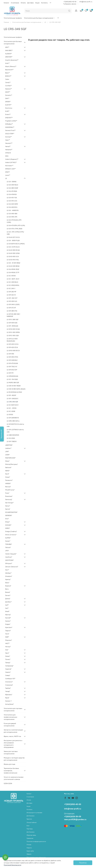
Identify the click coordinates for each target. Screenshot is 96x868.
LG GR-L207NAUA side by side (15, 431)
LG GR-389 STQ (12, 311)
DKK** (7, 98)
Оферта (29, 854)
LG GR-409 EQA (12, 323)
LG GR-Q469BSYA (13, 418)
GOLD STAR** (10, 134)
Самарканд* (9, 666)
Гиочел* (8, 595)
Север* (8, 675)
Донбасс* (8, 602)
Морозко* (9, 640)
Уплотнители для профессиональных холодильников (10, 717)
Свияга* (8, 672)
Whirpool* (9, 563)
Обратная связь (31, 835)
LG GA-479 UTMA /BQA (14, 229)
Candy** (8, 82)
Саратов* (8, 669)
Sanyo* (8, 506)
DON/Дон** (9, 124)
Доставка (30, 3)
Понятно (83, 863)
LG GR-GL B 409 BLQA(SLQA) (12, 340)
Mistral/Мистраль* (12, 464)
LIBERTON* (9, 445)
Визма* (8, 592)
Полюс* (8, 659)
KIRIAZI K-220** (10, 169)
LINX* (7, 451)
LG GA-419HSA (12, 194)
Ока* (7, 650)
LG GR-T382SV (12, 441)
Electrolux (9, 108)
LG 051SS (10, 414)
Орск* (7, 653)
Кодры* (8, 624)
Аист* (7, 570)
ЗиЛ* (7, 605)
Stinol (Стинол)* (11, 535)
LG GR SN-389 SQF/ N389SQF (13, 315)
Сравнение (30, 838)
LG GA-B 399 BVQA (13, 250)
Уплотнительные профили (13, 18)
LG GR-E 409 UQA (13, 335)
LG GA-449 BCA (12, 207)
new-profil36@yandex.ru (75, 819)
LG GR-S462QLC (12, 360)
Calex (7, 79)
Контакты (44, 3)
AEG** (7, 47)
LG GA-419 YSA (12, 198)
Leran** (8, 175)
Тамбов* (8, 688)
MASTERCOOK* (10, 458)
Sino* (7, 519)
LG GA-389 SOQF (12, 188)
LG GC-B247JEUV (13, 405)
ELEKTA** (8, 105)
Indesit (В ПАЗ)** (11, 162)
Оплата (23, 3)
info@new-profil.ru (86, 2)
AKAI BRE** (9, 50)
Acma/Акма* (9, 704)
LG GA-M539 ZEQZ (13, 269)
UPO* (7, 551)
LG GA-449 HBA (12, 214)
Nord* (7, 474)
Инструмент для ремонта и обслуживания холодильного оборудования (13, 744)
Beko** (7, 73)
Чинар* (8, 691)
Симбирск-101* (10, 679)
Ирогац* (8, 615)
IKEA (7, 156)
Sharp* (7, 522)
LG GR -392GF (11, 395)
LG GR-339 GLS (12, 301)
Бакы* (7, 583)
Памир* (8, 663)
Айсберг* (8, 573)
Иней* (7, 611)
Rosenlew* (9, 496)
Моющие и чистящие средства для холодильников (14, 759)
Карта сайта (30, 851)
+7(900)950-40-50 (70, 2)
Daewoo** (9, 89)
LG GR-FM (10, 373)
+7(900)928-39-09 (73, 816)
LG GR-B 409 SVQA (13, 329)
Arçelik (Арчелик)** (12, 60)
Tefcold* (8, 547)
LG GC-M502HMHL (13, 285)
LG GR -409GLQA (12, 326)
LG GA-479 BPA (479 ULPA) (16, 225)
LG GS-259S (11, 438)
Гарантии (29, 819)
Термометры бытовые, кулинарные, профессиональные (11, 771)
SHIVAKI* (8, 525)
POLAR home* (10, 490)
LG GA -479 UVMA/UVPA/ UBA (15, 233)
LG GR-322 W (11, 295)
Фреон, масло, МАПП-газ (12, 736)
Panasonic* (9, 480)
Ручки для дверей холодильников (10, 725)
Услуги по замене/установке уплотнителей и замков (14, 778)
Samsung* (9, 499)
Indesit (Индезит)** (12, 159)
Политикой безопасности (12, 865)
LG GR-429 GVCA (13, 344)
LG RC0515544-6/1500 (14, 392)
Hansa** (8, 146)
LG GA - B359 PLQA (13, 240)
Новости (29, 848)
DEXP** (8, 92)
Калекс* (8, 621)
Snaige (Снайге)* (11, 531)
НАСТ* (7, 643)
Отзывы (29, 845)
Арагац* (8, 579)
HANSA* (8, 483)
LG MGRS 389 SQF (13, 382)
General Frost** (10, 130)
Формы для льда (9, 764)
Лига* (7, 634)
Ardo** (7, 63)
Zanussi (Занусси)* (12, 567)
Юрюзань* (9, 695)
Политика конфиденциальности (36, 841)
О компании (15, 3)
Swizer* (8, 541)
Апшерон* (9, 576)
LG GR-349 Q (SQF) (13, 304)
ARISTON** (9, 57)
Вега (7, 589)
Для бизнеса (30, 816)
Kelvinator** (9, 166)
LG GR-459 (10, 354)
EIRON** (8, 102)
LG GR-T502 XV (12, 367)
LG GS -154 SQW (12, 379)
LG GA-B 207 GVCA (13, 237)
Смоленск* (9, 682)
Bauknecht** (9, 70)
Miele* (7, 461)
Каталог (6, 3)
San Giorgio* (9, 503)
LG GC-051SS (11, 276)
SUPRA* (8, 538)
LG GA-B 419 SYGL (13, 260)
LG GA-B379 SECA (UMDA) (16, 244)
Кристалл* (9, 627)
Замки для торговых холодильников (11, 752)
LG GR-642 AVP (12, 370)
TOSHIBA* (9, 544)
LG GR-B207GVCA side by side (15, 425)
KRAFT (7, 172)
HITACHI (8, 153)
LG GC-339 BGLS (12, 282)
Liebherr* (8, 448)
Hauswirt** (9, 143)
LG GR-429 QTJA (12, 347)
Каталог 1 (8, 701)
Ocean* (8, 477)
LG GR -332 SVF (12, 298)
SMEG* (8, 528)
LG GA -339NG (12, 182)
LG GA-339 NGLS (12, 185)
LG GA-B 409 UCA (13, 256)
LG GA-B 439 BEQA (13, 266)
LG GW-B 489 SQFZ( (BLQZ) (16, 389)
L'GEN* (7, 455)
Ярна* (7, 698)
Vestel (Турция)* (11, 554)
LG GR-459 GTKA (12, 357)
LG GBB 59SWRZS (13, 435)
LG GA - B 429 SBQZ (13, 263)
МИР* (7, 637)
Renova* (8, 487)
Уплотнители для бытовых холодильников (39, 18)
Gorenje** (8, 137)
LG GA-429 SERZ (12, 204)
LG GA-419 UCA (12, 201)
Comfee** (8, 86)
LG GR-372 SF (11, 308)
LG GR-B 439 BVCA (13, 351)
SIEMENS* (9, 515)
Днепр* (8, 599)
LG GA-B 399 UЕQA (13, 253)
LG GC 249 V (11, 288)
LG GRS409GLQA (12, 376)
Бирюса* (8, 586)
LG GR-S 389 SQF (13, 319)
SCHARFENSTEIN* (11, 512)
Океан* (8, 656)
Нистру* (8, 647)
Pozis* (7, 493)
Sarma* (8, 509)
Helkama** (9, 150)
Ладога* (8, 631)
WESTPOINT (9, 560)
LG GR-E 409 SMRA (13, 332)
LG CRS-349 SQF (12, 402)
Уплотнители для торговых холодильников (13, 709)
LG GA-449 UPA (12, 217)
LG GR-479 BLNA (12, 363)
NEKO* (7, 471)
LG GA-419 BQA (12, 191)
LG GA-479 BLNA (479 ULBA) (14, 221)
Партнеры (30, 829)
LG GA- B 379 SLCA (13, 247)
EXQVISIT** (9, 118)
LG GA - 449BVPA (13, 210)
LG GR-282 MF (12, 292)
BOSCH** (8, 76)
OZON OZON (8, 783)
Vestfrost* (9, 557)
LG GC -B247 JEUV (13, 279)
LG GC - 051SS (12, 408)
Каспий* (8, 618)
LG (45, 22)
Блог (28, 826)
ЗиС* (7, 608)
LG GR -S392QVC (13, 398)
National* (8, 467)
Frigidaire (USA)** (11, 121)
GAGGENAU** (10, 127)
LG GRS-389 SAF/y (13, 421)
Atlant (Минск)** (11, 66)
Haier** (8, 140)
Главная (6, 22)
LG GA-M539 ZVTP (13, 272)
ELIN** (7, 111)
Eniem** (8, 114)
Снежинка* (9, 685)
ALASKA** (9, 54)
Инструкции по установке (34, 813)
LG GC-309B (11, 411)
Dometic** (9, 95)
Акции (37, 3)
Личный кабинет (32, 822)
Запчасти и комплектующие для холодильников (13, 731)
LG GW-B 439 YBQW (14, 386)
